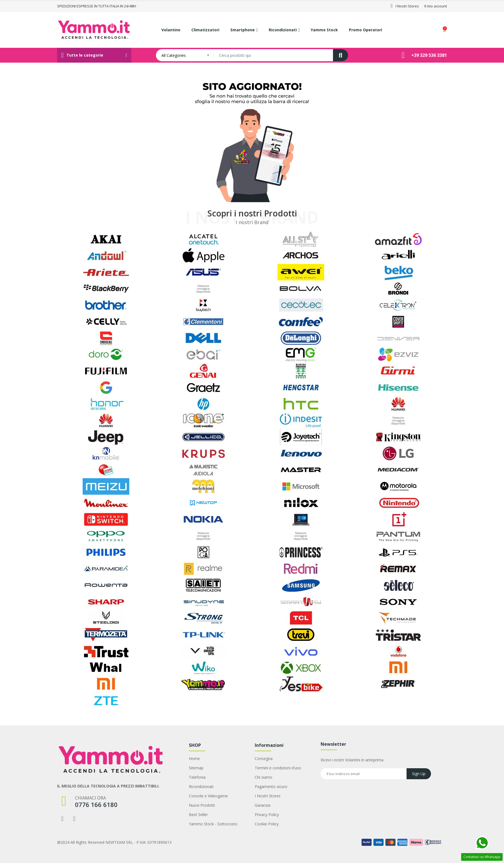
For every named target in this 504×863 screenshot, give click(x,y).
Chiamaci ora (90, 798)
